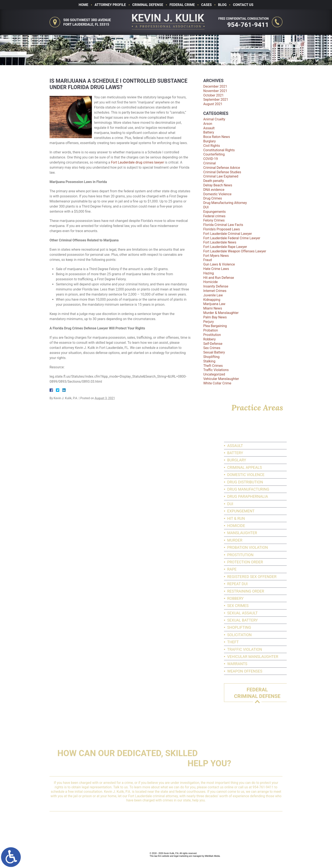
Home (83, 5)
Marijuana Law (214, 304)
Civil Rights (212, 146)
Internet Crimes (215, 291)
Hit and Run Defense (219, 278)
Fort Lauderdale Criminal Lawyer (228, 234)
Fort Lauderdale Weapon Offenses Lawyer (235, 251)
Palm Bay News (215, 317)
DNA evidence (214, 190)
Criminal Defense (148, 5)
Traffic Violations (216, 370)
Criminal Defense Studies (222, 172)
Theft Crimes (213, 366)
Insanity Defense (216, 286)
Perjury (209, 322)
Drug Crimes (213, 198)
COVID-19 (211, 159)
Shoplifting (211, 357)
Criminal (210, 163)
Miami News (213, 308)
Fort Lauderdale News (220, 242)
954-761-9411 (250, 25)
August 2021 (213, 104)
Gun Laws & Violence (219, 264)
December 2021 (215, 86)
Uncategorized (214, 374)
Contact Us (243, 5)
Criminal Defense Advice (222, 168)
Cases (206, 5)
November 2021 (215, 91)
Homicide (210, 282)
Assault (209, 128)
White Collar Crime (217, 383)
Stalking (209, 361)
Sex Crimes (212, 348)
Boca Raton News (217, 137)
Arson (208, 124)
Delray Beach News (218, 185)
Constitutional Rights (219, 150)
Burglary (210, 141)
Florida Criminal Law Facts (223, 225)
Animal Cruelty (214, 119)
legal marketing (181, 856)
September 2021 (216, 100)
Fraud (207, 260)
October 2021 (213, 95)
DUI (206, 207)
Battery (209, 132)
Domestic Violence (217, 194)
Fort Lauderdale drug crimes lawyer (137, 162)
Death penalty (214, 181)
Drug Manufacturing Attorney (225, 203)
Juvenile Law (213, 295)
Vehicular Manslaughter (221, 379)
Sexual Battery (214, 352)
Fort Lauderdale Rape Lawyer (225, 247)
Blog (222, 5)
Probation (211, 330)
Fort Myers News (216, 256)
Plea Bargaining (215, 326)
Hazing (209, 273)
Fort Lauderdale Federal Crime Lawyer (232, 238)
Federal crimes (214, 216)
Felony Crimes (214, 220)
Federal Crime (182, 5)
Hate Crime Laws (216, 269)
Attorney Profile (110, 5)
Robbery (210, 339)
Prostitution (212, 335)
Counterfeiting (214, 154)
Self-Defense (213, 344)
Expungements (214, 212)
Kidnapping (212, 300)
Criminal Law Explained (221, 176)
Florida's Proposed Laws (222, 229)
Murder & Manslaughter (221, 313)
